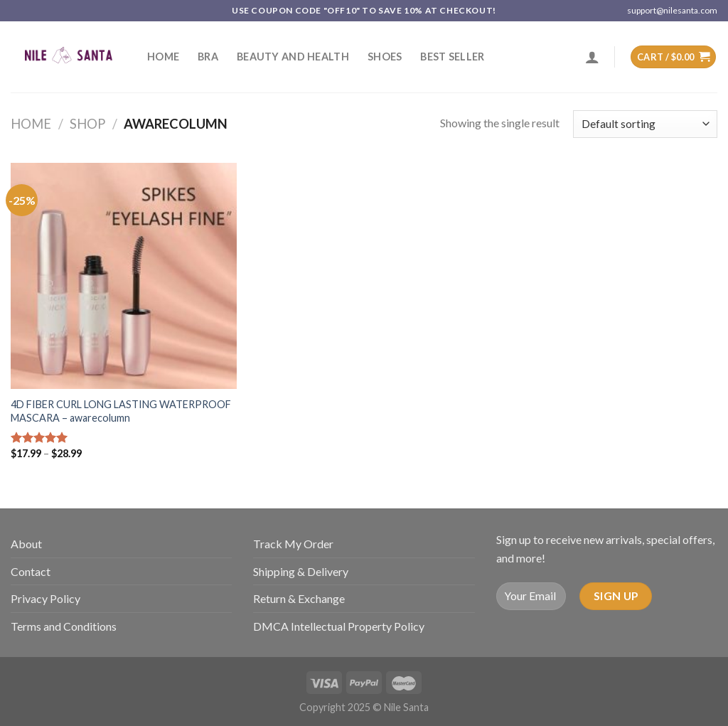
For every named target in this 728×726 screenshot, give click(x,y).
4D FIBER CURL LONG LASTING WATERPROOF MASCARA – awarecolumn (121, 411)
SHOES (385, 57)
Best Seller (452, 57)
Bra (208, 57)
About (26, 544)
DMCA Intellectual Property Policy (339, 626)
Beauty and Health (293, 57)
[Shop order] (645, 124)
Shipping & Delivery (301, 571)
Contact (31, 571)
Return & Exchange (299, 598)
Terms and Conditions (64, 626)
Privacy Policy (45, 598)
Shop (87, 124)
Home (163, 57)
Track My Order (293, 544)
